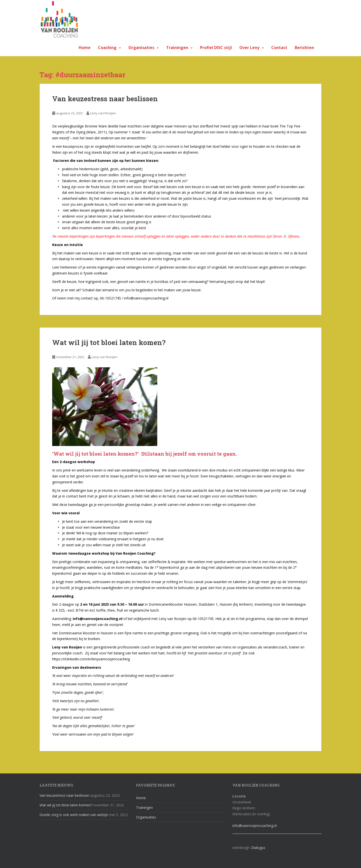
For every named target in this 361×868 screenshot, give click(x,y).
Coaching (107, 48)
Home (85, 48)
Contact (279, 48)
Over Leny (249, 48)
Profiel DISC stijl (216, 48)
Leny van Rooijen (103, 113)
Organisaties (141, 48)
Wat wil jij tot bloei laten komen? (109, 342)
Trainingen (177, 48)
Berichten (304, 48)
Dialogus (258, 848)
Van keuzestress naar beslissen (105, 99)
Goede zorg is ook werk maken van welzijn (74, 815)
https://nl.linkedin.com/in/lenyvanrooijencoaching (91, 659)
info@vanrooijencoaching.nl (255, 826)
